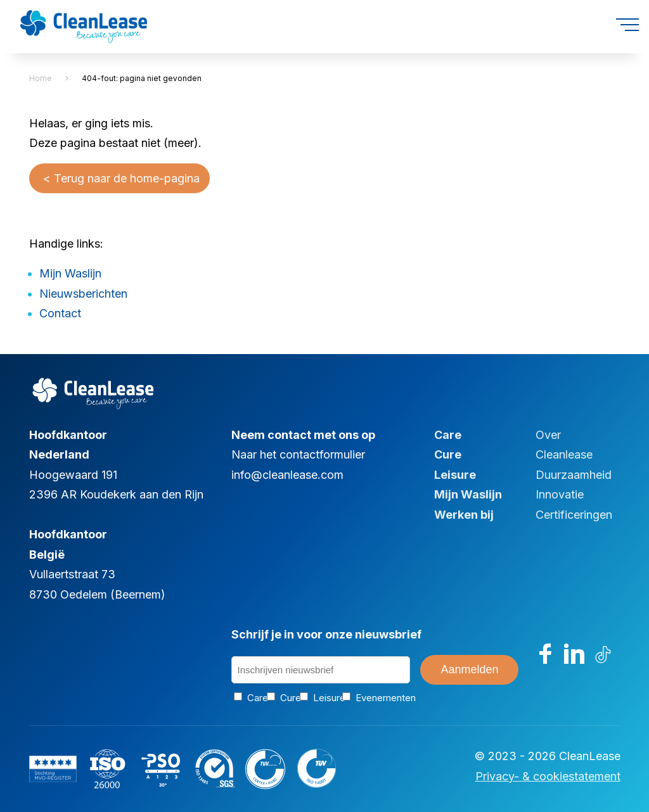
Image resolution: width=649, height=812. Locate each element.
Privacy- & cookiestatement (548, 776)
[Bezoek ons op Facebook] (546, 654)
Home (41, 78)
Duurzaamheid (574, 475)
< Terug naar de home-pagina (119, 178)
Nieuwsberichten (83, 294)
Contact (60, 313)
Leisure (455, 475)
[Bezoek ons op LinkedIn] (574, 654)
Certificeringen (574, 515)
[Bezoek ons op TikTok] (603, 654)
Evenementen (376, 698)
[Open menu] (627, 25)
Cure (448, 454)
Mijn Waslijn (70, 273)
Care (448, 435)
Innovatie (560, 494)
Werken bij (464, 515)
